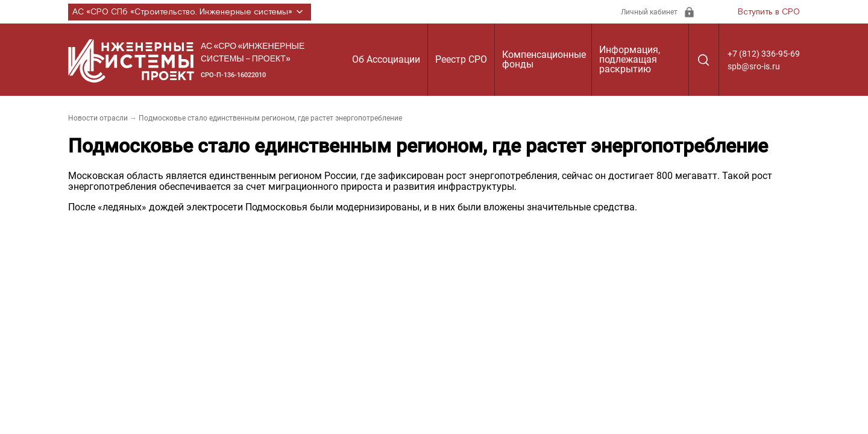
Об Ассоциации (386, 59)
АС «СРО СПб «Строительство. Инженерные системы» (190, 12)
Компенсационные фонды (544, 59)
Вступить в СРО (769, 12)
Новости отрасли (98, 118)
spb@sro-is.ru (754, 66)
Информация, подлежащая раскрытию (630, 59)
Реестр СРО (461, 59)
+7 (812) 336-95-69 (764, 54)
